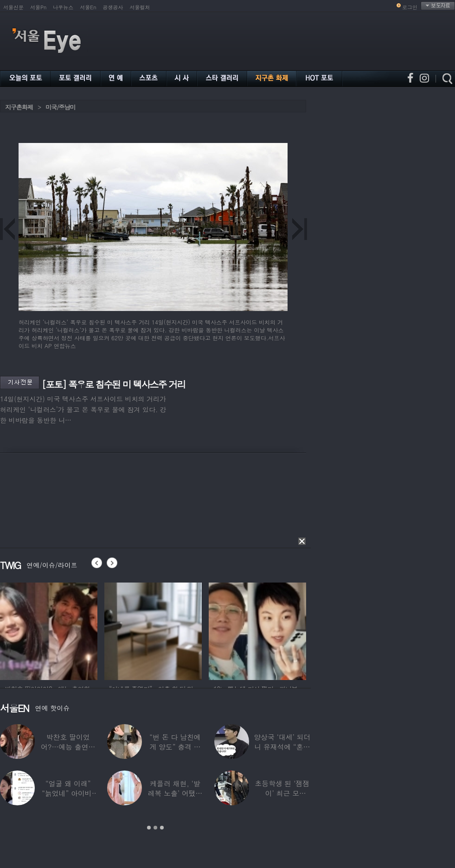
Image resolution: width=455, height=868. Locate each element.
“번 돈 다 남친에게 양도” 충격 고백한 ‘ (175, 747)
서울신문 (13, 7)
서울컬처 (140, 7)
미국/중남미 (60, 107)
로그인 (410, 7)
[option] (49, 630)
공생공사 (113, 7)
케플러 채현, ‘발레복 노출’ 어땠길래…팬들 (175, 793)
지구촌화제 (19, 107)
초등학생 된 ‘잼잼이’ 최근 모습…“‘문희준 (282, 793)
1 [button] (149, 828)
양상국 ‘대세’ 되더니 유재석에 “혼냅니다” (282, 747)
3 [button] (162, 828)
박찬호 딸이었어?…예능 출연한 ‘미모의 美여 (68, 747)
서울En (88, 7)
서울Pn (38, 7)
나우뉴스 (63, 7)
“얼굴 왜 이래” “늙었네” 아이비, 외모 (68, 793)
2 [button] (155, 828)
